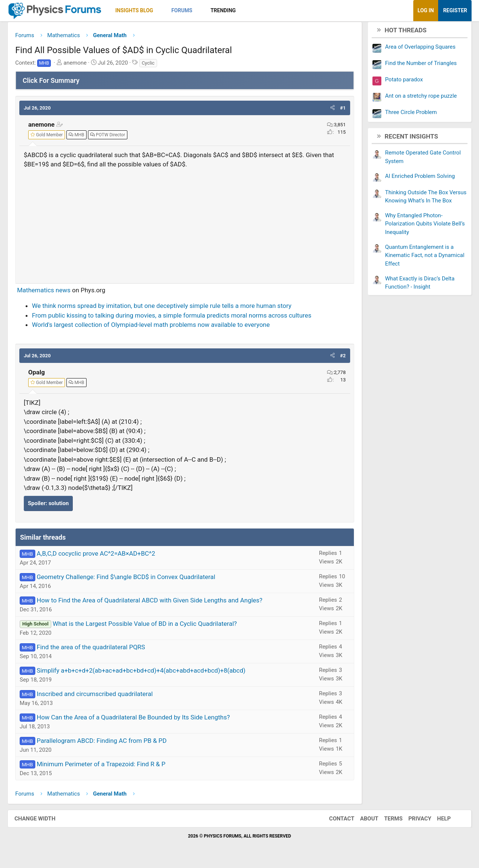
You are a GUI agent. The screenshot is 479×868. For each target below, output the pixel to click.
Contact (334, 821)
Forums (189, 10)
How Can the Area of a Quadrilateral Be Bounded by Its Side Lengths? (141, 720)
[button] (167, 11)
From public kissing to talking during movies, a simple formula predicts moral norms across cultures (179, 318)
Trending (231, 10)
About (362, 821)
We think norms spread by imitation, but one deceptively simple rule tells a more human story (169, 309)
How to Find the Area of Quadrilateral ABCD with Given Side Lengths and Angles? (157, 603)
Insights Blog (142, 10)
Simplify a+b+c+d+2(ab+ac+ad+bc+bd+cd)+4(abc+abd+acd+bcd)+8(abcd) (149, 673)
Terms (386, 821)
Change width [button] (42, 821)
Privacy (413, 821)
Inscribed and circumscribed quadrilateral (102, 697)
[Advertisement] (185, 225)
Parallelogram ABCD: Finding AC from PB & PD (109, 744)
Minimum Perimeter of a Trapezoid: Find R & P (109, 767)
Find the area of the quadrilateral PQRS (98, 650)
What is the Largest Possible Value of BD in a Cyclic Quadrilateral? (152, 627)
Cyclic (156, 66)
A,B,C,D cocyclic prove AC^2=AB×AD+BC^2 (103, 556)
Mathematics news (51, 293)
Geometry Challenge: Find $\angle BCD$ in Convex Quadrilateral (133, 580)
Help (436, 821)
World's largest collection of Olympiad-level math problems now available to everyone (158, 328)
